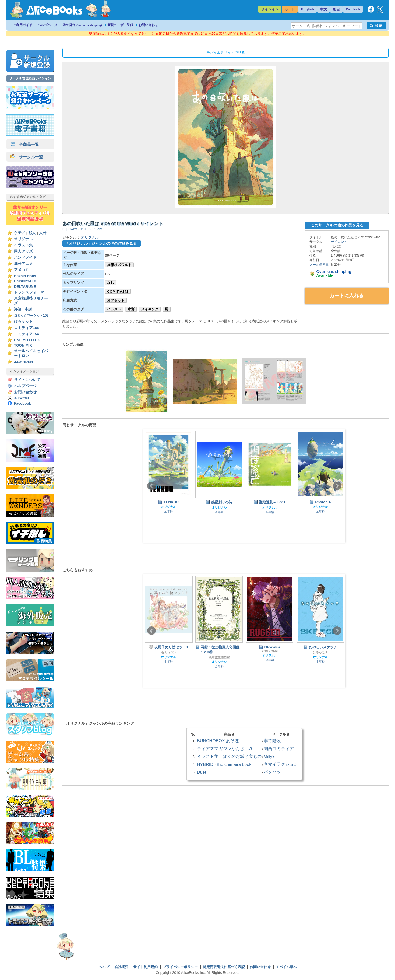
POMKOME (270, 651)
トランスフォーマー (31, 292)
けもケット (23, 322)
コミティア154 (27, 334)
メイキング (150, 309)
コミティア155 (27, 328)
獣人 (32, 233)
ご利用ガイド (23, 25)
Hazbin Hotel (25, 276)
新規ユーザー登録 (120, 25)
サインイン (270, 9)
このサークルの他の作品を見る (337, 225)
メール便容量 (319, 265)
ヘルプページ (47, 25)
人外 (43, 233)
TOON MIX (23, 345)
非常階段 (272, 741)
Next (337, 486)
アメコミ (22, 270)
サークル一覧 (27, 157)
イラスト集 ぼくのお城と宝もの (229, 756)
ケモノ (20, 233)
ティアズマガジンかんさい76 (225, 748)
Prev (151, 486)
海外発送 (82, 25)
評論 (18, 309)
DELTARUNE (25, 287)
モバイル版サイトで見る (226, 53)
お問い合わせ (148, 25)
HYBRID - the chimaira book (224, 764)
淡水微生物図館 (219, 657)
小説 (28, 309)
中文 (323, 9)
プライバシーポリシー (180, 967)
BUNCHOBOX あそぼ (218, 741)
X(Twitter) (22, 398)
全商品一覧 (25, 144)
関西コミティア (279, 748)
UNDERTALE (25, 281)
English (307, 9)
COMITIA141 (118, 291)
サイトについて (27, 380)
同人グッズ (23, 251)
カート (290, 9)
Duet (202, 772)
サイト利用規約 (145, 967)
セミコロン (169, 652)
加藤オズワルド (119, 265)
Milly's (269, 757)
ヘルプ (104, 967)
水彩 (131, 309)
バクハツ (272, 772)
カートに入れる (347, 296)
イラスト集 (23, 245)
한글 (336, 9)
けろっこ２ (320, 652)
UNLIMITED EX (27, 340)
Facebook (22, 403)
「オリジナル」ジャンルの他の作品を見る (101, 243)
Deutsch (353, 9)
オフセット (116, 300)
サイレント (339, 242)
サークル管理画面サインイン (30, 78)
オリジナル (23, 239)
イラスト (114, 309)
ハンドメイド (25, 258)
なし (111, 283)
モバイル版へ (286, 967)
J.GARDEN (23, 362)
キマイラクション (281, 764)
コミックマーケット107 (31, 316)
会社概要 (121, 967)
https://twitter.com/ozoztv (82, 229)
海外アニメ (23, 264)
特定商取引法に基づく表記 (224, 967)
